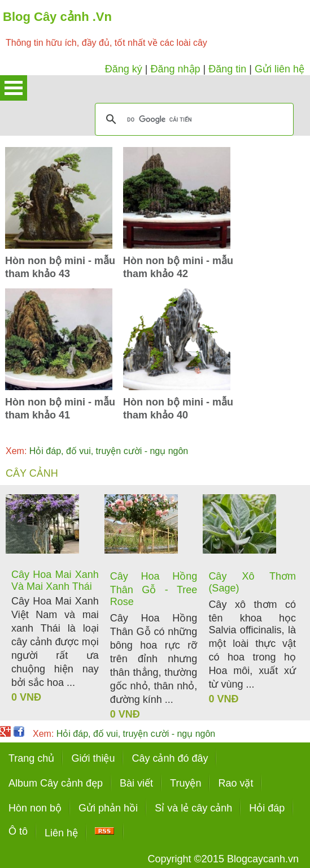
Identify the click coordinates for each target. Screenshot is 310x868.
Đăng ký (124, 69)
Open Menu (14, 88)
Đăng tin (227, 69)
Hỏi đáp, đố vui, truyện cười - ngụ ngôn (97, 451)
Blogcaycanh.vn (263, 859)
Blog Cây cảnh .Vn (57, 17)
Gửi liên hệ (280, 69)
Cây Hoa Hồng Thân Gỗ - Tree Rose (154, 589)
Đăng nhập (175, 69)
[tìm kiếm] (193, 119)
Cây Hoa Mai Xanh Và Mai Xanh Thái (55, 580)
